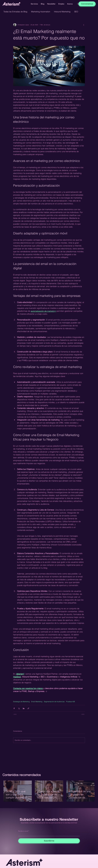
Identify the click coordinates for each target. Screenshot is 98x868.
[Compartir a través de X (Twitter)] (19, 708)
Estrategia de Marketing (21, 702)
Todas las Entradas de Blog (15, 12)
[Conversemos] (87, 4)
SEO (76, 12)
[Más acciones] (84, 25)
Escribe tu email (23, 831)
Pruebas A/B (70, 702)
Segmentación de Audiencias (54, 702)
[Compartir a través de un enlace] (28, 708)
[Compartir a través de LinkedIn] (24, 708)
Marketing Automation (41, 12)
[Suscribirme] (49, 841)
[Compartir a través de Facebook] (14, 708)
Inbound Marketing (62, 12)
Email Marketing (37, 702)
